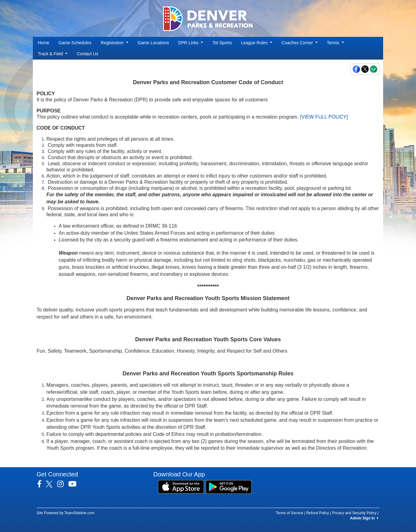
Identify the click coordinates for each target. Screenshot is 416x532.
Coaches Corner (299, 43)
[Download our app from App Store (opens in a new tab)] (181, 487)
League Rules (257, 43)
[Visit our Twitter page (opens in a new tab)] (51, 484)
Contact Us (87, 54)
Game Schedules (75, 43)
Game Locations (153, 43)
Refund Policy (318, 513)
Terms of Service (289, 513)
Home (43, 43)
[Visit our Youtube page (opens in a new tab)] (75, 484)
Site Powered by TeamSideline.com (66, 513)
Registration (115, 43)
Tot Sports (222, 43)
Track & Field (53, 54)
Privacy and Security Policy (354, 513)
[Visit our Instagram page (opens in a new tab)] (63, 484)
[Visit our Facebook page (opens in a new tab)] (42, 484)
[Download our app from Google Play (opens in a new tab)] (229, 487)
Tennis (336, 43)
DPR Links (191, 43)
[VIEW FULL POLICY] (324, 117)
